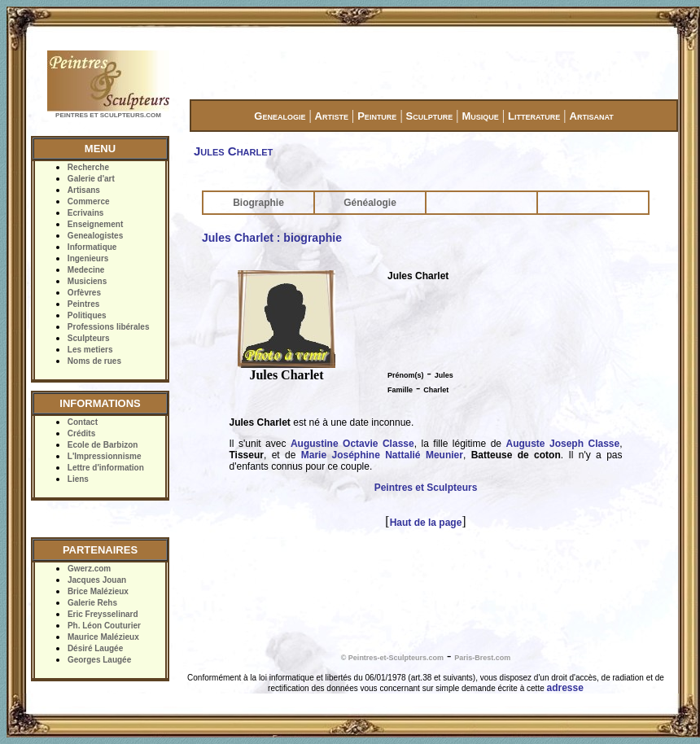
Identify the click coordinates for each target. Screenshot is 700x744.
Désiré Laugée (95, 648)
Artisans (84, 190)
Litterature (534, 116)
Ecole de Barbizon (103, 445)
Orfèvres (84, 293)
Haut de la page (426, 523)
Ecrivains (85, 213)
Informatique (92, 247)
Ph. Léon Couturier (104, 626)
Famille (400, 390)
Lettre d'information (106, 468)
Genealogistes (95, 236)
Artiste (332, 116)
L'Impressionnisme (105, 456)
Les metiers (90, 350)
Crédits (81, 433)
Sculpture (430, 116)
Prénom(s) (406, 375)
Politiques (87, 315)
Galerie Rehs (92, 603)
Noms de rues (94, 361)
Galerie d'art (91, 179)
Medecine (86, 270)
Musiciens (87, 281)
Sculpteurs (89, 338)
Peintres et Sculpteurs (426, 488)
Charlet (436, 390)
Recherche (88, 167)
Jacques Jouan (97, 580)
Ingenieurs (88, 258)
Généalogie (370, 203)
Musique (480, 116)
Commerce (89, 201)
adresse (565, 688)
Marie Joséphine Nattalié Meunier (382, 455)
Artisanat (592, 116)
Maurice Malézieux (103, 637)
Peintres (83, 304)
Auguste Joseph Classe (562, 444)
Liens (78, 479)
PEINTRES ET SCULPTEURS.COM (108, 115)
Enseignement (95, 224)
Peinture (377, 116)
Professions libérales (109, 327)
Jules (444, 375)
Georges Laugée (99, 660)
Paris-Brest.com (482, 658)
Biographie (258, 203)
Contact (83, 422)
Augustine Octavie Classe (352, 444)
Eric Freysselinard (103, 614)
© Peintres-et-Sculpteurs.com (392, 658)
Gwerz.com (89, 569)
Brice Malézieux (98, 591)
